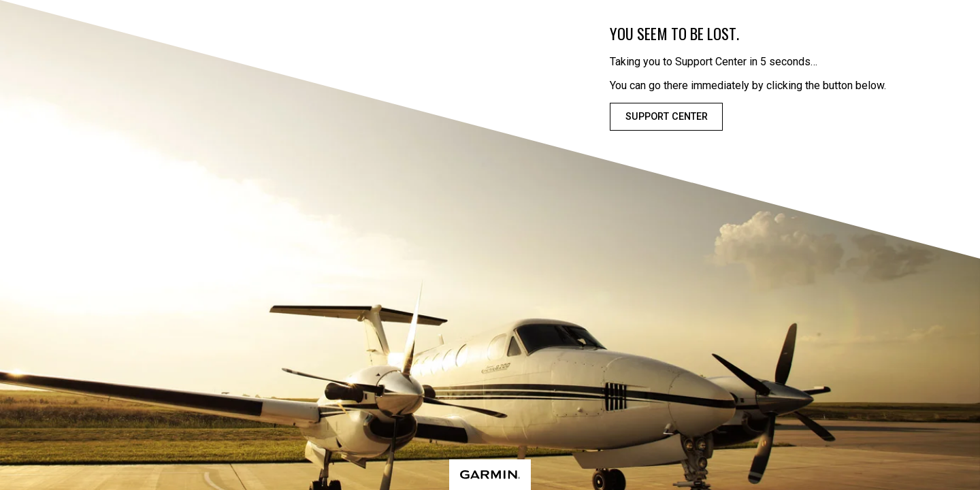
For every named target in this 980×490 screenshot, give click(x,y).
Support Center (667, 117)
